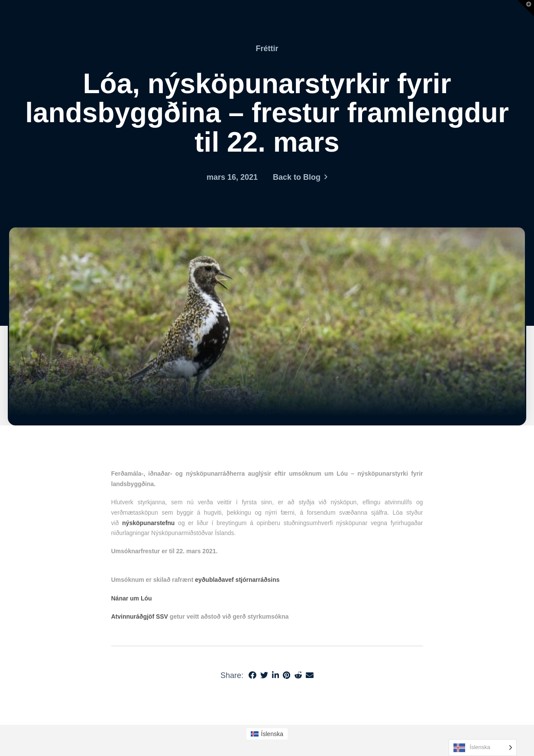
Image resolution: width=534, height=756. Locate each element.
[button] (526, 8)
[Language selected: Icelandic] (483, 748)
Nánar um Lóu (132, 598)
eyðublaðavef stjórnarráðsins (237, 580)
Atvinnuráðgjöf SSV (140, 616)
